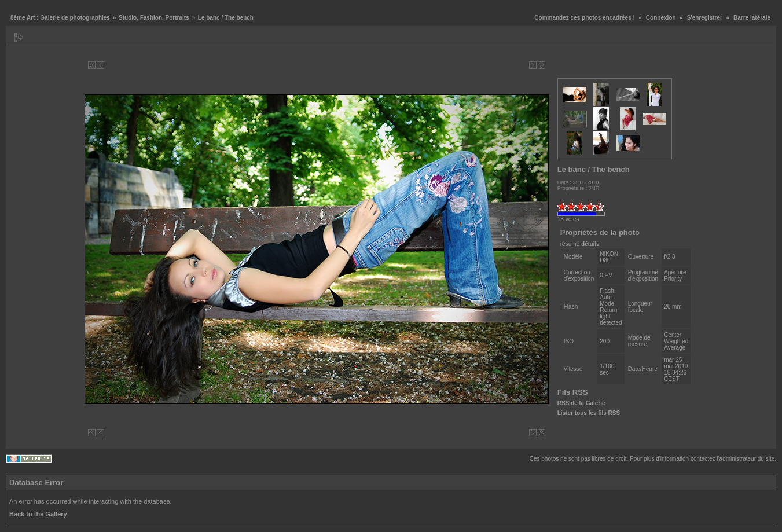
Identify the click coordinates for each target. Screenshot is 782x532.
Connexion (661, 18)
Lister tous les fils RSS (589, 413)
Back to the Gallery (38, 514)
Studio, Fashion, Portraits (154, 18)
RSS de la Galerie (581, 403)
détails (590, 244)
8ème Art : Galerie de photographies (60, 18)
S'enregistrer (705, 18)
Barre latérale (752, 18)
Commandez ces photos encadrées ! (584, 18)
